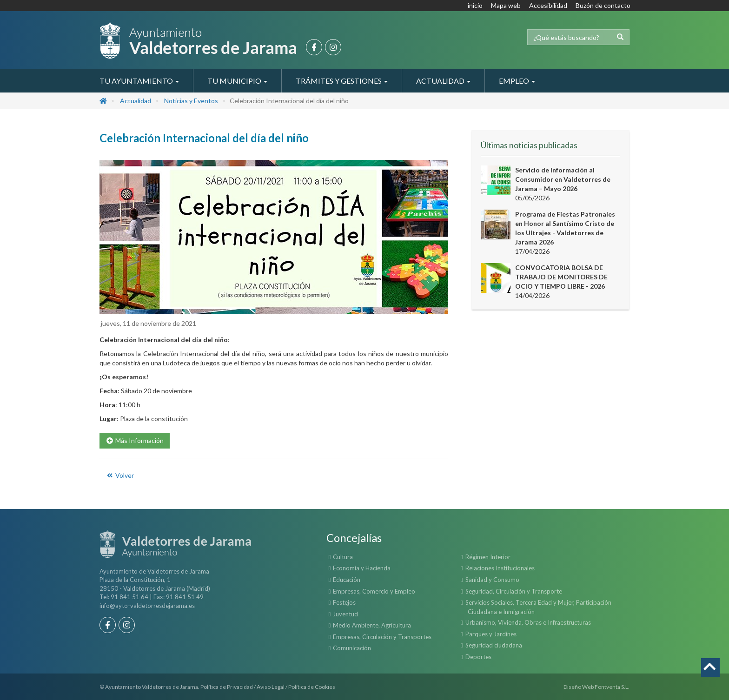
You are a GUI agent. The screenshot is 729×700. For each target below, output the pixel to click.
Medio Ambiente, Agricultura (372, 625)
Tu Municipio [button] (237, 81)
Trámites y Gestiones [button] (342, 81)
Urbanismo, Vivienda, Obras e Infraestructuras (528, 622)
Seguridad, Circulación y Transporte (514, 591)
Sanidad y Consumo (492, 580)
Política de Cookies (312, 687)
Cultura (343, 557)
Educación (347, 580)
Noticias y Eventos (191, 101)
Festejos (344, 602)
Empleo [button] (517, 81)
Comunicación (352, 648)
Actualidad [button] (443, 81)
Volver (120, 475)
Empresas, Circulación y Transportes (382, 637)
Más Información (135, 440)
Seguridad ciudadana (494, 645)
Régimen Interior (488, 557)
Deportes (478, 657)
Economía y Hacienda (362, 568)
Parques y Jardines (491, 634)
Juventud (345, 614)
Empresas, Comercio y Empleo (374, 591)
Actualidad (136, 101)
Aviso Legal (271, 687)
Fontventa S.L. (612, 687)
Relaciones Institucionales (500, 568)
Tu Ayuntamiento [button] (139, 81)
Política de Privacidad (227, 687)
